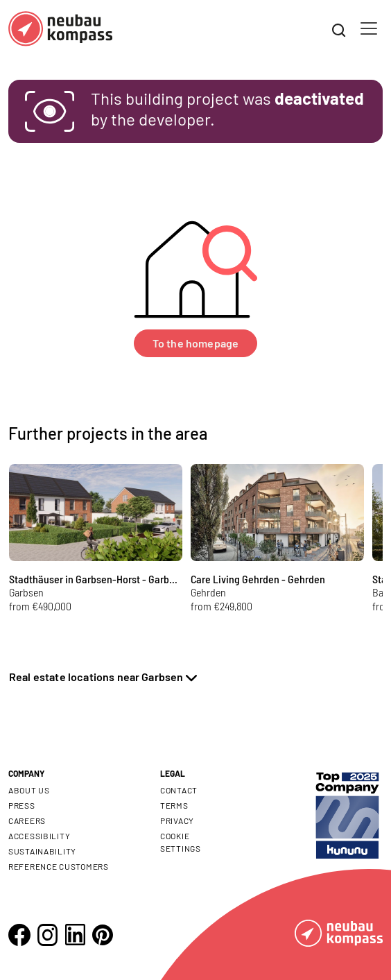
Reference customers (59, 866)
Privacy (177, 820)
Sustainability (42, 851)
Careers (27, 820)
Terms (174, 805)
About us (29, 790)
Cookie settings (181, 842)
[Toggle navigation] (369, 28)
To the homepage (195, 343)
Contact (179, 790)
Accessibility (39, 836)
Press (22, 805)
